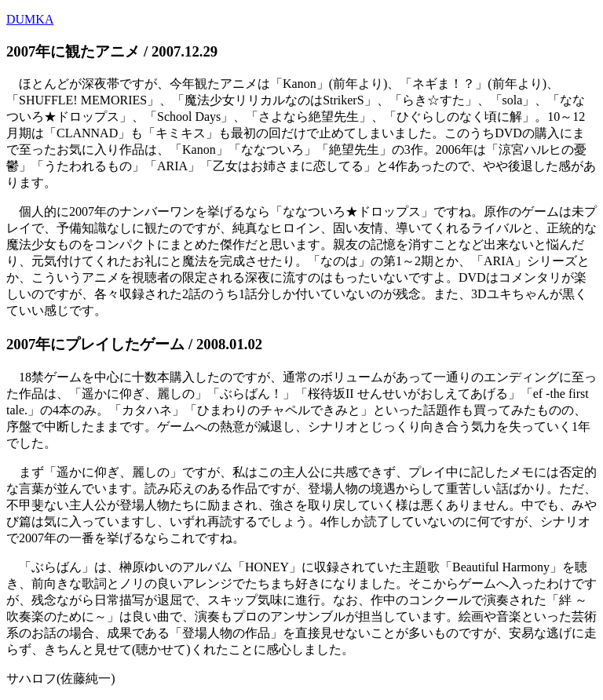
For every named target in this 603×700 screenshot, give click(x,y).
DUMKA (30, 19)
